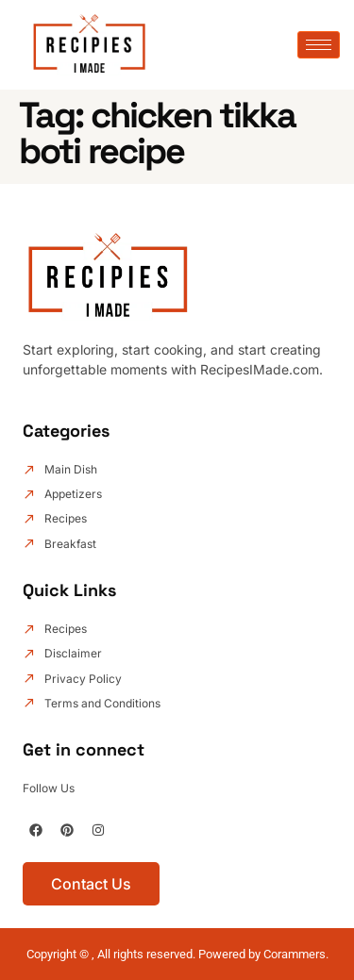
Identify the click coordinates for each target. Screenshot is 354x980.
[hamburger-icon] (319, 45)
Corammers (295, 954)
